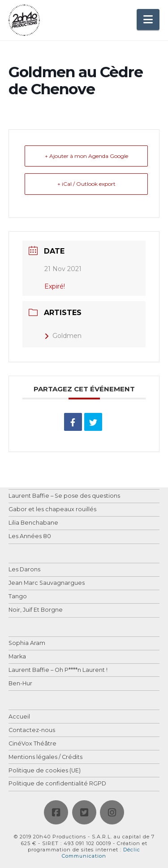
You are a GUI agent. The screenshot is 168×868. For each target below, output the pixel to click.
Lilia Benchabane (33, 523)
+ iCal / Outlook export (86, 184)
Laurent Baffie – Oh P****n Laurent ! (58, 670)
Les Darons (24, 570)
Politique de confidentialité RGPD (57, 784)
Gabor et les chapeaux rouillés (52, 510)
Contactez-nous (32, 730)
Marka (17, 657)
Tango (18, 597)
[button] (148, 20)
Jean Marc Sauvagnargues (47, 583)
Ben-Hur (20, 684)
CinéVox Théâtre (32, 744)
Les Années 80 (30, 537)
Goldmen (63, 336)
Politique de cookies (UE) (45, 771)
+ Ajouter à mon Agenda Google (86, 156)
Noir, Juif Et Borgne (36, 610)
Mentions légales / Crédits (45, 757)
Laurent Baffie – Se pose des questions (64, 496)
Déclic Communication (101, 853)
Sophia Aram (27, 643)
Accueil (19, 717)
